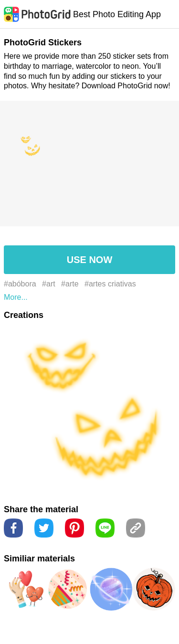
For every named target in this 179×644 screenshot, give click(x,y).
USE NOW (90, 260)
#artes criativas (110, 284)
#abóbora (20, 284)
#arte (70, 284)
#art (49, 284)
